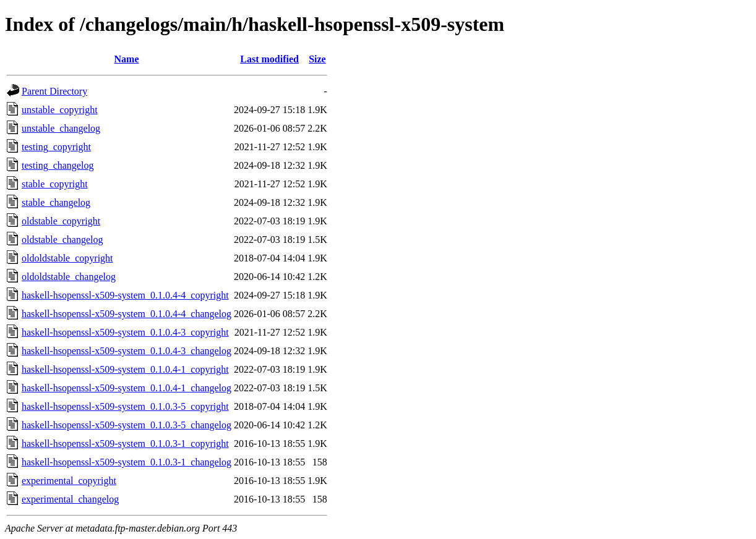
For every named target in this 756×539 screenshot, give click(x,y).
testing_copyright (56, 147)
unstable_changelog (61, 128)
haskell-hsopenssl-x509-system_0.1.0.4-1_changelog (127, 388)
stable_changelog (56, 202)
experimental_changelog (70, 499)
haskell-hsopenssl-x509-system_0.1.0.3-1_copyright (125, 444)
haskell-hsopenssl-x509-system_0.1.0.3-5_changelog (127, 425)
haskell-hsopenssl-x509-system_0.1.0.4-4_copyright (125, 295)
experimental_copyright (69, 481)
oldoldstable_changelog (69, 277)
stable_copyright (55, 184)
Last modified (269, 59)
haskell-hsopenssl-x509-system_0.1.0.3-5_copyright (125, 406)
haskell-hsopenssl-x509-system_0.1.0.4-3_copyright (125, 332)
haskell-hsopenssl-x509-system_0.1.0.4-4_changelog (127, 314)
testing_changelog (58, 165)
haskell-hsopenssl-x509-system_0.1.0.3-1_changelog (127, 462)
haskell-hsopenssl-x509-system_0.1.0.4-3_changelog (127, 351)
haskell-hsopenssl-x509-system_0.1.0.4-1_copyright (125, 369)
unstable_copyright (60, 110)
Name (127, 59)
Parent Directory (54, 91)
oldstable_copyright (61, 221)
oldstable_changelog (62, 240)
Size (317, 59)
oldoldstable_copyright (67, 258)
